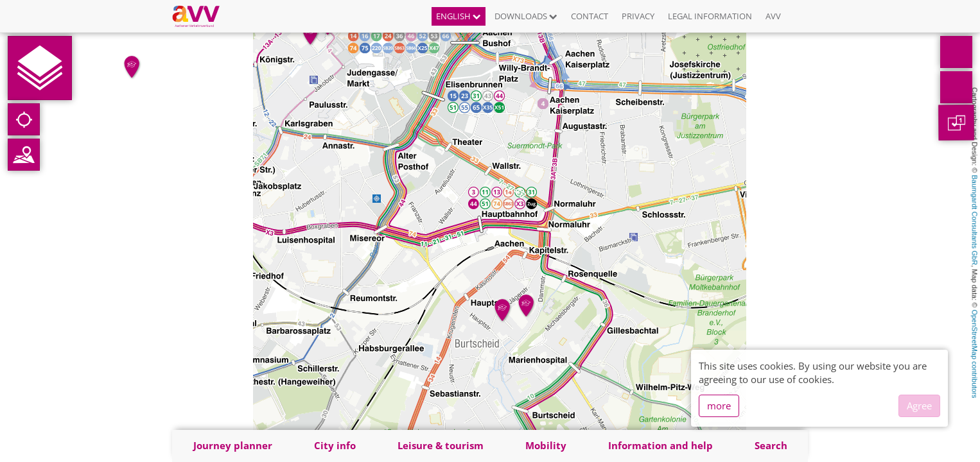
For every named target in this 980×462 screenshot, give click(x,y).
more (719, 406)
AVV (773, 16)
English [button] (459, 16)
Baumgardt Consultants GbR (975, 220)
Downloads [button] (526, 16)
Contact (590, 16)
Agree (919, 406)
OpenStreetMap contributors (975, 354)
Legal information (710, 16)
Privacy (638, 16)
